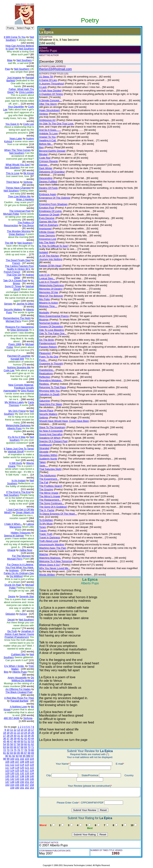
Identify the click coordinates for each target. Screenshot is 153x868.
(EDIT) (45, 29)
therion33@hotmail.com (52, 69)
